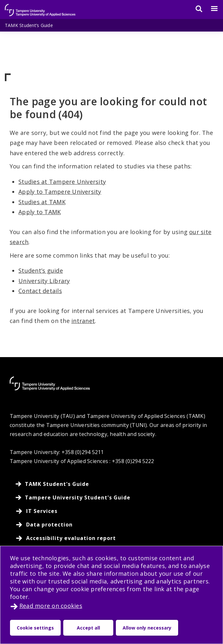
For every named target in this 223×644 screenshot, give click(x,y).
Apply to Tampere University (60, 192)
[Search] (195, 9)
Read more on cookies (51, 606)
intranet (83, 321)
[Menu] (210, 9)
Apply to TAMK (40, 212)
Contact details (40, 291)
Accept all (88, 628)
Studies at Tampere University (62, 182)
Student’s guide (41, 270)
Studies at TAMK (42, 202)
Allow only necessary (147, 628)
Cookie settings (35, 628)
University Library (44, 281)
